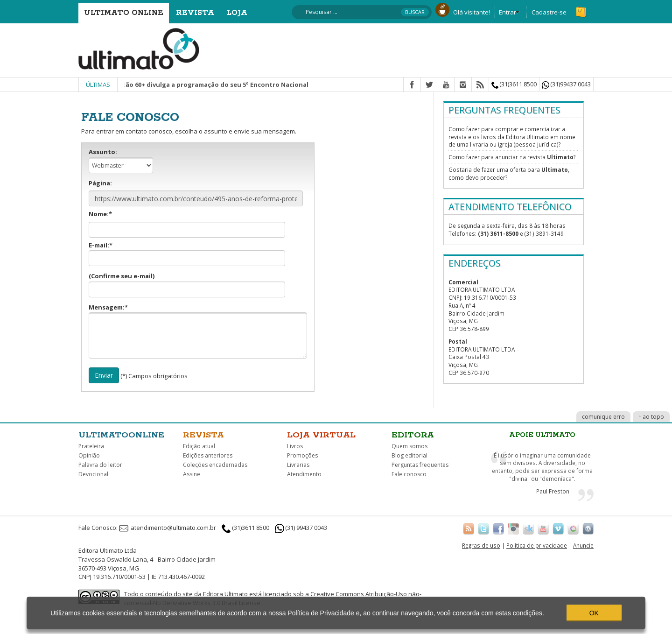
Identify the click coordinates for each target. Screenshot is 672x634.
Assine (192, 474)
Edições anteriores (208, 455)
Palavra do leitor (100, 465)
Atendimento (304, 474)
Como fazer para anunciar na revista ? (512, 157)
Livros (295, 446)
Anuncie (583, 545)
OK (594, 613)
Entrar (507, 12)
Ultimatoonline (121, 435)
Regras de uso (481, 545)
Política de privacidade (537, 545)
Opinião (89, 455)
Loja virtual (321, 435)
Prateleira (91, 446)
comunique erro (603, 417)
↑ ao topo (651, 417)
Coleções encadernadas (215, 465)
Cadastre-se (549, 12)
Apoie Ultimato (542, 435)
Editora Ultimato (225, 594)
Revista (195, 13)
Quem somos (409, 446)
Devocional (93, 474)
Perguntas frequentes (420, 465)
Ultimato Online (124, 13)
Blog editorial (409, 455)
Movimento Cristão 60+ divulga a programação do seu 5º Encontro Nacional (205, 85)
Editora (413, 435)
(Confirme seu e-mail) (187, 285)
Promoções (302, 455)
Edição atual (199, 446)
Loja (237, 13)
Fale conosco (409, 474)
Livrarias (298, 465)
